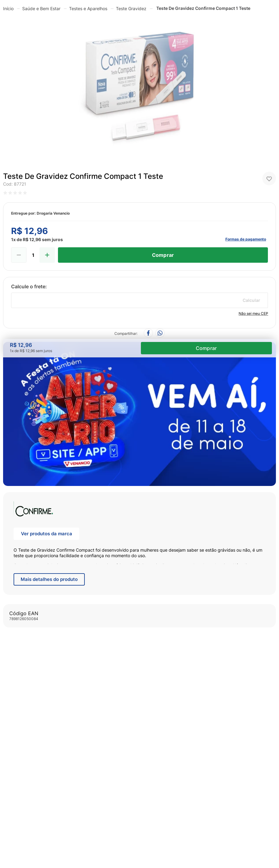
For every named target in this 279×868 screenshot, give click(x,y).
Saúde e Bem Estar (41, 8)
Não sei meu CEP (253, 313)
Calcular (251, 300)
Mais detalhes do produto (49, 579)
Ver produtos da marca (47, 534)
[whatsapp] (160, 333)
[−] (19, 255)
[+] (47, 255)
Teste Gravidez (131, 8)
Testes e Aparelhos (88, 8)
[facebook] (148, 333)
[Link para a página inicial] (8, 8)
